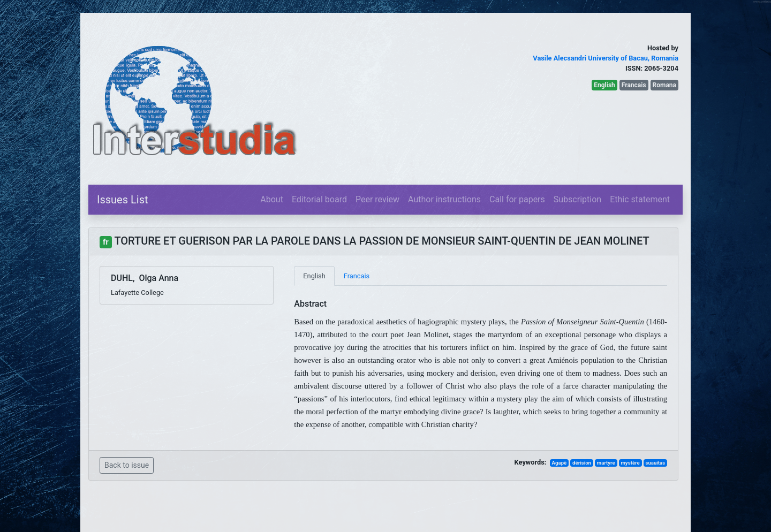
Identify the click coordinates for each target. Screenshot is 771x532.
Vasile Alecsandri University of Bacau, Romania (606, 58)
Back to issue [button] (127, 465)
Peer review (377, 199)
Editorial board (319, 199)
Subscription (577, 199)
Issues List (123, 200)
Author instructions (444, 199)
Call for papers (517, 199)
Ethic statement (640, 199)
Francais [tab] (357, 276)
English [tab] (314, 276)
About (272, 199)
